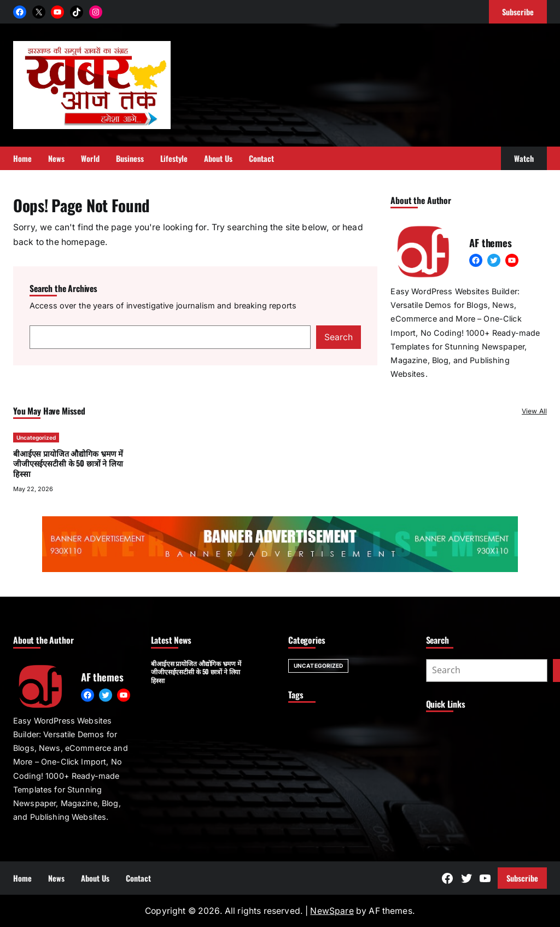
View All (534, 411)
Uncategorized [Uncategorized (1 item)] (318, 666)
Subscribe (522, 878)
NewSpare (332, 911)
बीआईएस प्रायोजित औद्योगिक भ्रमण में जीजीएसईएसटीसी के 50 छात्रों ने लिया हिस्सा (68, 463)
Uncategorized (36, 438)
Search (339, 337)
